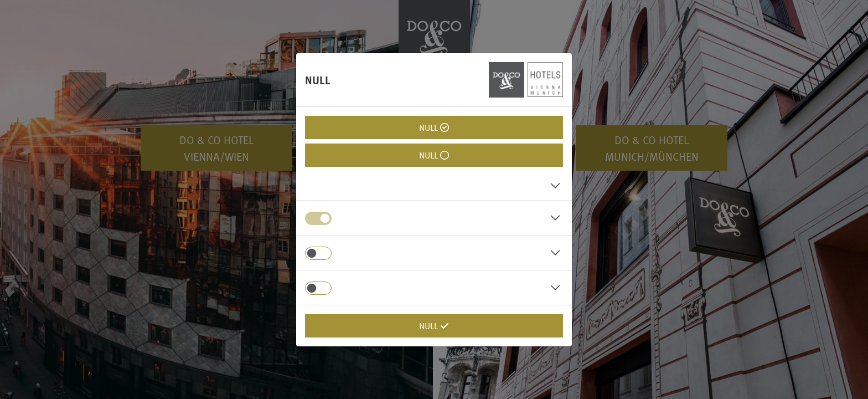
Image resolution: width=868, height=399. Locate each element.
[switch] (318, 253)
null (434, 127)
